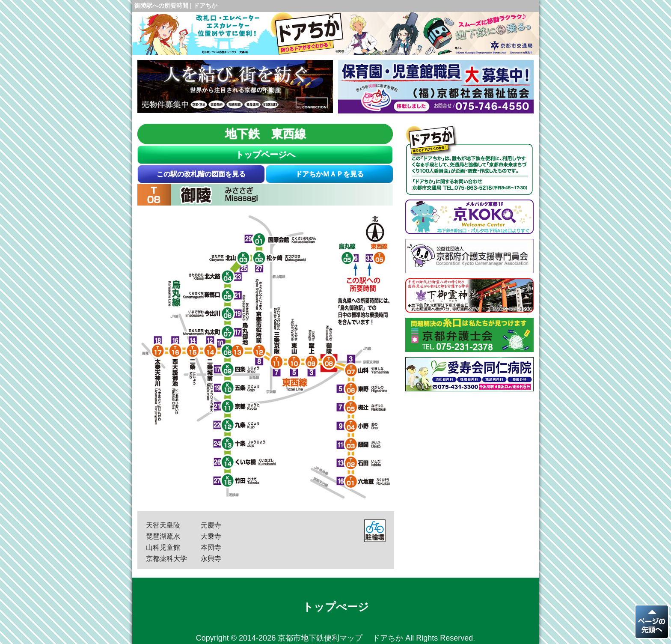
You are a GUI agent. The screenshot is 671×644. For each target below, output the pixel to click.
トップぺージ (336, 607)
